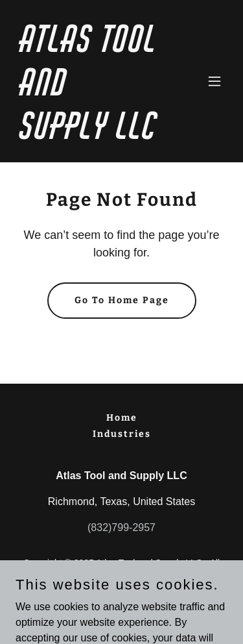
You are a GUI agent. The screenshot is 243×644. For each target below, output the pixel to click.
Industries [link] (122, 434)
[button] (214, 81)
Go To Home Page (122, 300)
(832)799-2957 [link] (121, 527)
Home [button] (122, 418)
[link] (90, 135)
